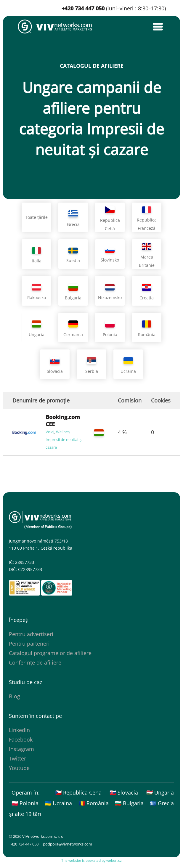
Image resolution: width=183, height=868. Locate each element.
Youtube (19, 768)
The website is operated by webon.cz (91, 860)
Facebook (21, 739)
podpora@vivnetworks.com (68, 844)
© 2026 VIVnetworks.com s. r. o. (37, 836)
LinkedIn (19, 730)
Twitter (17, 758)
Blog (15, 696)
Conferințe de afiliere (35, 662)
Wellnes (63, 432)
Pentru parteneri (29, 644)
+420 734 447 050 (24, 844)
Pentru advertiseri (31, 634)
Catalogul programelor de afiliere (50, 653)
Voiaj (50, 432)
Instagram (21, 749)
